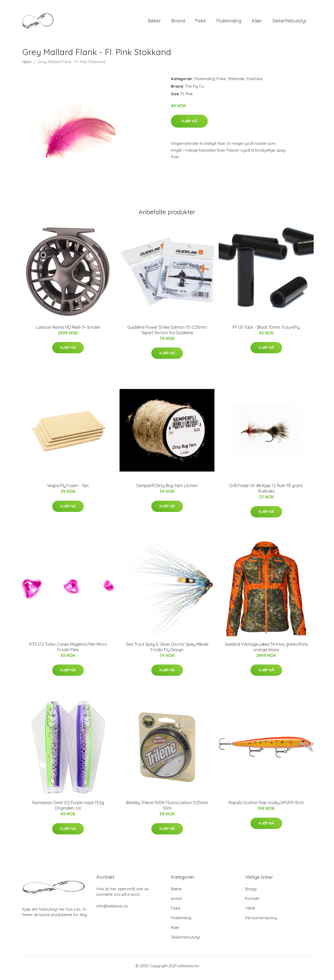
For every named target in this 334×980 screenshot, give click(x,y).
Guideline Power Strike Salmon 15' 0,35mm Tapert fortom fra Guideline (167, 335)
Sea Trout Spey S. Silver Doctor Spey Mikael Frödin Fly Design (167, 652)
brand (178, 23)
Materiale (236, 84)
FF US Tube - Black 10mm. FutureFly (266, 332)
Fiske (201, 23)
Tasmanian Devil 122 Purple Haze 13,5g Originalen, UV (68, 811)
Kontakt (252, 904)
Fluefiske (255, 84)
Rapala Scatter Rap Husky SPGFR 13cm (266, 808)
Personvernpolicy (261, 923)
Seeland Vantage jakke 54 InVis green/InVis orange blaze (266, 652)
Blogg (251, 894)
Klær (257, 23)
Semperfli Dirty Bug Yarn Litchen (167, 491)
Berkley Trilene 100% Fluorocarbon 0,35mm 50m (167, 811)
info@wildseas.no (112, 911)
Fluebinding (229, 23)
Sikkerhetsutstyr (290, 23)
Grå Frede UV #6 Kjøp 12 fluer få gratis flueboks (266, 494)
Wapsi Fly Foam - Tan (68, 491)
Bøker (154, 23)
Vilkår (250, 913)
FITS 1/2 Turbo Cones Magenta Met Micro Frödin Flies (68, 652)
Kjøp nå (189, 126)
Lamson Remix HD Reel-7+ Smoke (68, 332)
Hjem (27, 67)
